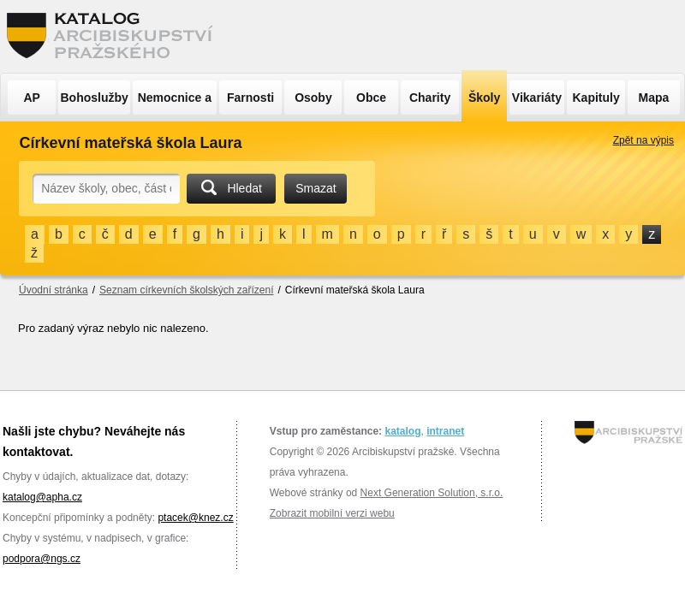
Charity (430, 98)
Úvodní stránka (54, 290)
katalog (402, 431)
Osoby (313, 98)
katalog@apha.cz (42, 497)
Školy (484, 98)
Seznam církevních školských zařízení (186, 290)
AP (31, 98)
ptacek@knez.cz (195, 518)
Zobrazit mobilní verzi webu (332, 513)
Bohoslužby (95, 98)
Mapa (654, 98)
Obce (371, 98)
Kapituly (596, 98)
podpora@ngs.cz (42, 559)
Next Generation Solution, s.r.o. (432, 493)
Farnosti (250, 98)
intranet (445, 431)
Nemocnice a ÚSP (175, 103)
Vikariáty (537, 98)
